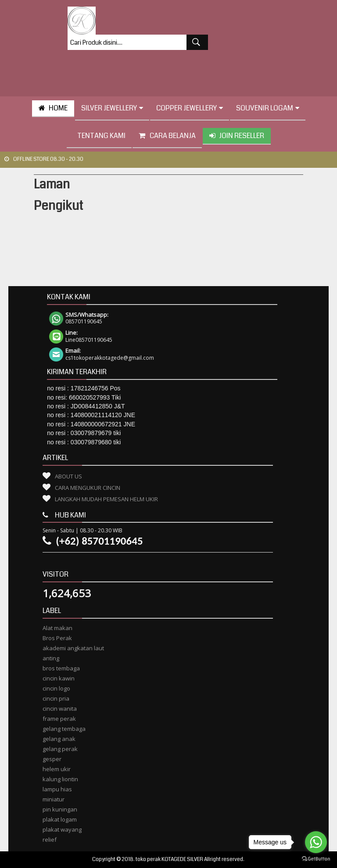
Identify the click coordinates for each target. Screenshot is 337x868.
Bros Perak (57, 638)
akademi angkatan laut (73, 648)
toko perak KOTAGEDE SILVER (169, 859)
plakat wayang (62, 829)
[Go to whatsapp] (316, 842)
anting (51, 658)
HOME (53, 108)
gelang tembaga (64, 729)
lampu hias (57, 789)
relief (50, 840)
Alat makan (57, 628)
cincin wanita (60, 709)
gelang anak (59, 739)
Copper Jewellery (190, 108)
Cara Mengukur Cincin (88, 488)
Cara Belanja (167, 136)
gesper (52, 759)
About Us (68, 476)
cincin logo (56, 688)
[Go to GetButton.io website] (316, 859)
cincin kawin (59, 678)
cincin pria (56, 698)
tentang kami (99, 136)
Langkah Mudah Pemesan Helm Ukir (106, 499)
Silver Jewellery (112, 108)
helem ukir (57, 769)
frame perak (59, 719)
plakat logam (60, 819)
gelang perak (60, 749)
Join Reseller (237, 136)
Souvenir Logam (268, 108)
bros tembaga (61, 668)
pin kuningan (60, 809)
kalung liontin (60, 779)
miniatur (54, 799)
